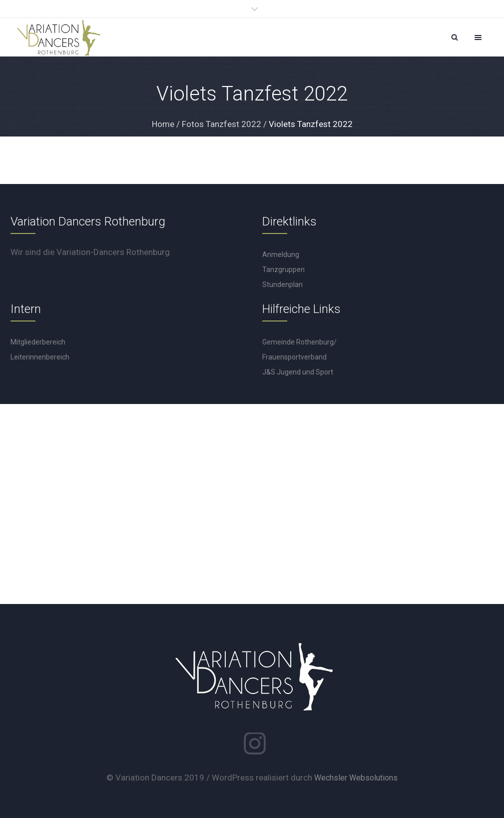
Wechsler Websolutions (356, 778)
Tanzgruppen (283, 269)
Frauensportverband (294, 357)
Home (163, 124)
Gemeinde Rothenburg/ (299, 342)
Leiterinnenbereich (40, 357)
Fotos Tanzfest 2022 (222, 124)
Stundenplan (282, 284)
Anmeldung (281, 254)
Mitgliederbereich (38, 342)
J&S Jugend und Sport (298, 372)
